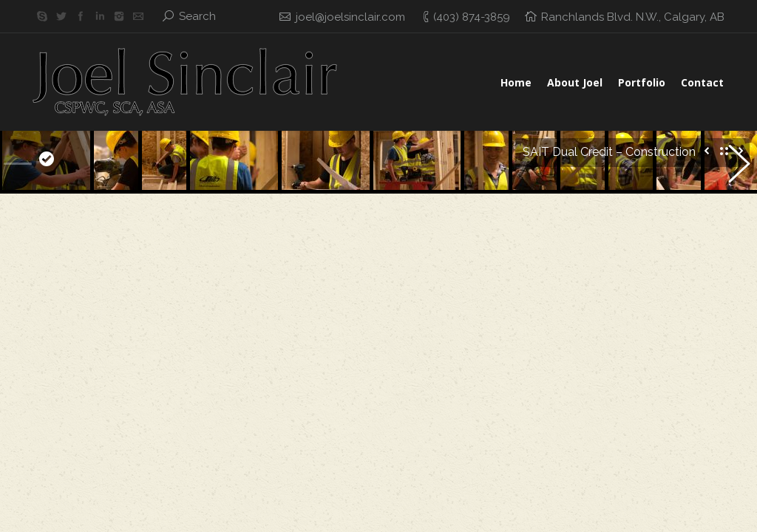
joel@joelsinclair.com (350, 17)
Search (197, 16)
